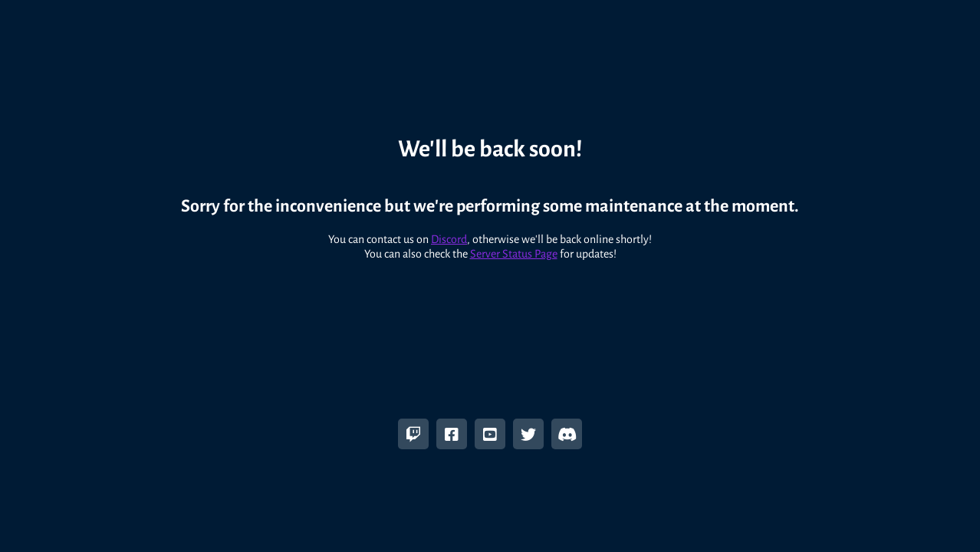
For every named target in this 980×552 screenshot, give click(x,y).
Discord (449, 232)
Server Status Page (514, 246)
